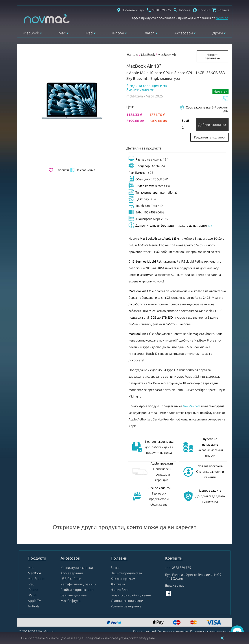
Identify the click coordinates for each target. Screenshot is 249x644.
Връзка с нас (175, 585)
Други (218, 33)
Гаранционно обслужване (131, 595)
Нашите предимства (126, 573)
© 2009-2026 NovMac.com (37, 631)
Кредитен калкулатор (209, 137)
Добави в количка (212, 125)
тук (210, 226)
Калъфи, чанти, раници (78, 584)
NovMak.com (192, 406)
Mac (62, 33)
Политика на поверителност (210, 631)
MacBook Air (167, 55)
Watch (149, 33)
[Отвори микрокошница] (221, 10)
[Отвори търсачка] (182, 10)
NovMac (222, 18)
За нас (115, 568)
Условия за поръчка (126, 606)
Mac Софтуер (71, 601)
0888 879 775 (181, 568)
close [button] (222, 638)
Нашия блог (120, 590)
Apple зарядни (72, 573)
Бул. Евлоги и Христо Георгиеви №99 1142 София (193, 577)
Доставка (118, 584)
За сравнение (83, 170)
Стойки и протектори (77, 590)
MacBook (31, 33)
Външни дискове (74, 595)
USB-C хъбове (71, 579)
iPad (89, 33)
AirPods (34, 606)
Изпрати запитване (213, 56)
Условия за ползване (127, 601)
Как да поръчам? (145, 631)
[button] (201, 10)
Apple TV (34, 601)
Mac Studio (36, 579)
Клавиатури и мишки (77, 568)
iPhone (118, 33)
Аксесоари (184, 33)
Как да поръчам (123, 579)
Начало (133, 55)
